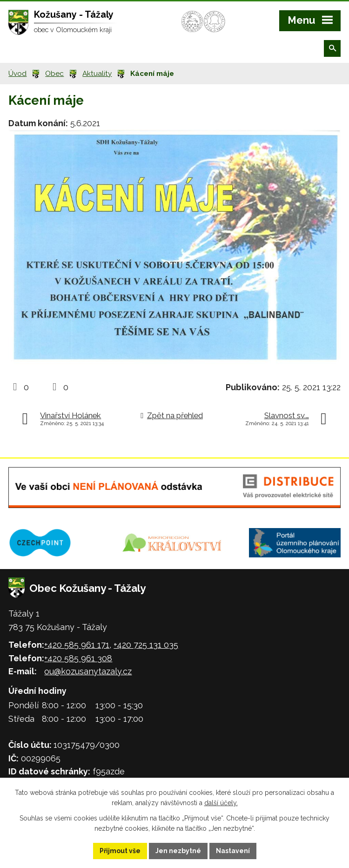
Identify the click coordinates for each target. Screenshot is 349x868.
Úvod (17, 74)
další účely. (221, 803)
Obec (54, 74)
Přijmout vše (120, 851)
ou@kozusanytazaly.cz (88, 671)
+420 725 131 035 (146, 645)
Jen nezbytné (178, 851)
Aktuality (97, 74)
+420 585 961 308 (78, 658)
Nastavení (233, 851)
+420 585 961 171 (77, 645)
